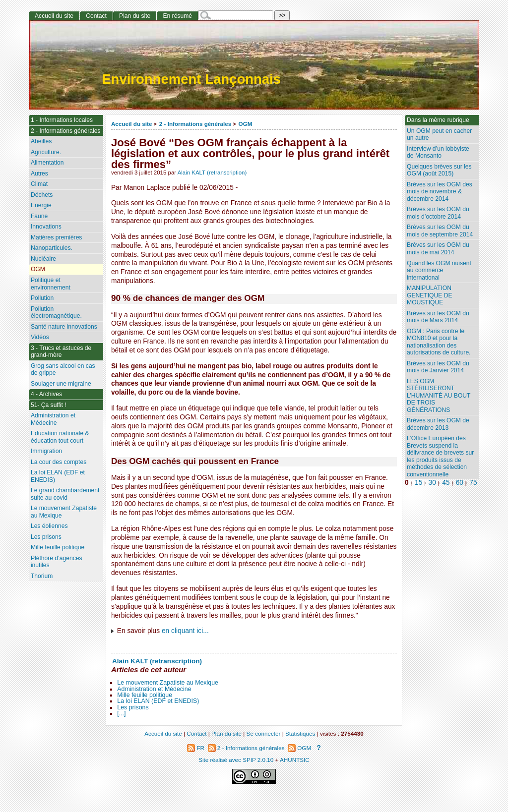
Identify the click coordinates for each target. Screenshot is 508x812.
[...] (121, 713)
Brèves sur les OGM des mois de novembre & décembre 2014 (440, 192)
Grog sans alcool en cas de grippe (63, 370)
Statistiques (300, 733)
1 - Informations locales (62, 120)
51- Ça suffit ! (49, 405)
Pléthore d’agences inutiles (57, 562)
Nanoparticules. (52, 248)
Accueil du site (132, 124)
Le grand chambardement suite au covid (65, 494)
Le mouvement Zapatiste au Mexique (168, 683)
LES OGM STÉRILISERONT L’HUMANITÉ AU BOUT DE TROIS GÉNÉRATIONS (439, 396)
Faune (39, 216)
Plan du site (135, 16)
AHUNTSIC (295, 760)
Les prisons (133, 707)
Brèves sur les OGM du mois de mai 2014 (438, 249)
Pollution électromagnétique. (56, 313)
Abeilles (41, 141)
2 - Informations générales (195, 124)
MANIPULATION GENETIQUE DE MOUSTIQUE (429, 295)
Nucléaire (43, 259)
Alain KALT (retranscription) (212, 173)
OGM (246, 124)
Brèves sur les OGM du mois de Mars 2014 (438, 317)
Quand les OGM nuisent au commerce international (439, 270)
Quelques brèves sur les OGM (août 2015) (439, 170)
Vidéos (40, 337)
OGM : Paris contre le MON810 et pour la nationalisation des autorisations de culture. (439, 342)
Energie (41, 205)
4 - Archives (46, 394)
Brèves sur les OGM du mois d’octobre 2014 (438, 213)
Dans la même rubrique (438, 120)
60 (460, 483)
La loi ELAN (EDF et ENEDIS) (158, 701)
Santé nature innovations (64, 327)
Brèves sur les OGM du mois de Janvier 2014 (438, 367)
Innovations (46, 227)
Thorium (42, 576)
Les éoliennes (49, 526)
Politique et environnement (51, 284)
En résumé (177, 16)
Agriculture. (46, 152)
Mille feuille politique (145, 695)
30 (432, 483)
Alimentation (47, 163)
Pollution (42, 298)
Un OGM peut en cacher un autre (439, 135)
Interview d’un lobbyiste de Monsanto (438, 152)
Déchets (42, 195)
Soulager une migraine (61, 384)
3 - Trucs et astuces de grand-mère (61, 352)
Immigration (46, 451)
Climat (39, 184)
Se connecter (264, 733)
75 (473, 483)
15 (418, 483)
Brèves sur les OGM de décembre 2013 (438, 424)
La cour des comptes (59, 462)
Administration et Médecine (154, 689)
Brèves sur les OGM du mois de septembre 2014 (440, 231)
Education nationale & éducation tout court (60, 437)
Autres (39, 174)
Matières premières (57, 237)
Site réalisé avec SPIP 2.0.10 (236, 760)
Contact (96, 16)
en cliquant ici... (185, 631)
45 (446, 483)
